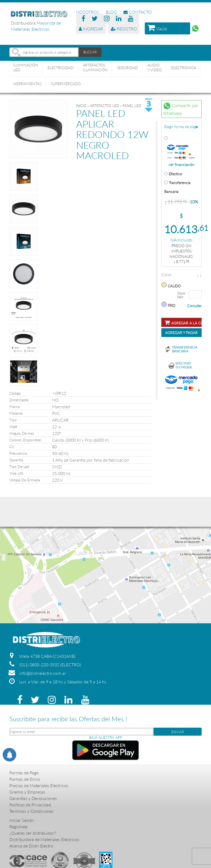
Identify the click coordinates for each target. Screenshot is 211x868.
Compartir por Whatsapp (181, 109)
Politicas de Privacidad (30, 805)
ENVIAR (178, 732)
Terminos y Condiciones (32, 811)
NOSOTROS (88, 12)
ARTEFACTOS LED (104, 106)
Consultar (194, 306)
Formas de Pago (24, 773)
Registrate (18, 827)
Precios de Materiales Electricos (39, 785)
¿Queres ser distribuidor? (33, 833)
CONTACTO (138, 12)
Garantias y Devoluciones (33, 798)
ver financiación (181, 165)
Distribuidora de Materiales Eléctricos (44, 839)
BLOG (111, 12)
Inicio (81, 106)
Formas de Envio (25, 779)
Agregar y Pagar (181, 333)
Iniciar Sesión (22, 820)
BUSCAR (90, 52)
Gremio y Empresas (27, 792)
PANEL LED (132, 106)
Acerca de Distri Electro (31, 846)
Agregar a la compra (183, 322)
